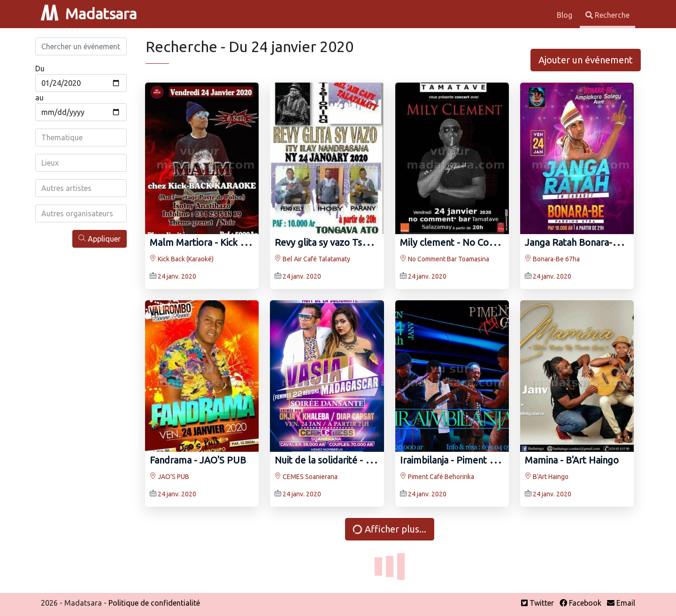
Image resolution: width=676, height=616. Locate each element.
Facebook (580, 603)
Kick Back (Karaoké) (182, 259)
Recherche (607, 15)
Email (621, 603)
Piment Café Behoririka (437, 477)
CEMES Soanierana (306, 477)
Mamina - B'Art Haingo (572, 460)
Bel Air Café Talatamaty (312, 259)
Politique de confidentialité (154, 603)
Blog (565, 15)
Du (40, 68)
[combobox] (81, 137)
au (39, 98)
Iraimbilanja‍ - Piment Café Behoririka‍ (477, 460)
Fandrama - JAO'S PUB (198, 460)
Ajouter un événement (586, 60)
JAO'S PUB (169, 477)
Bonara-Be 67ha (552, 259)
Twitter (538, 603)
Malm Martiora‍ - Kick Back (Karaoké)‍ (227, 242)
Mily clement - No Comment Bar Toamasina (492, 242)
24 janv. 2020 (177, 276)
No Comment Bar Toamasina (445, 259)
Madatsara (89, 14)
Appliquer (100, 239)
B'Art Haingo (547, 477)
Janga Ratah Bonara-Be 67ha (585, 242)
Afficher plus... (389, 529)
